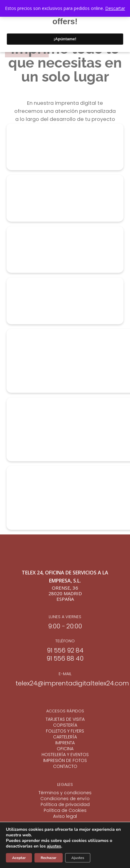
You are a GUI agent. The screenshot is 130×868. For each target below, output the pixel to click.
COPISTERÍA (65, 725)
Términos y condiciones (65, 793)
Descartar (115, 8)
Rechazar (49, 858)
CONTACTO (65, 766)
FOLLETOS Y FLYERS (65, 731)
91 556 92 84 (65, 650)
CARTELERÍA (65, 737)
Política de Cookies (65, 810)
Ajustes (78, 858)
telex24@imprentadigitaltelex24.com (72, 683)
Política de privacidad (65, 805)
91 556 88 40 (65, 658)
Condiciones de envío (65, 799)
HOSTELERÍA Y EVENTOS (65, 755)
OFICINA (65, 749)
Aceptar (19, 858)
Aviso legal (65, 816)
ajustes (54, 846)
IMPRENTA (65, 743)
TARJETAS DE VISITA (65, 719)
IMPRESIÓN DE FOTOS (65, 761)
